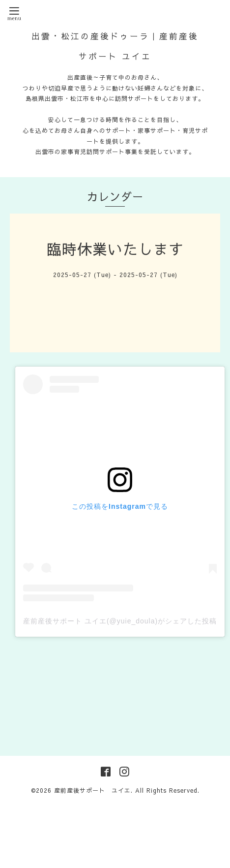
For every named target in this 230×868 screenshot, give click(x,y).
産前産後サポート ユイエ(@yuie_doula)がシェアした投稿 (120, 621)
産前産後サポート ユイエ (92, 790)
